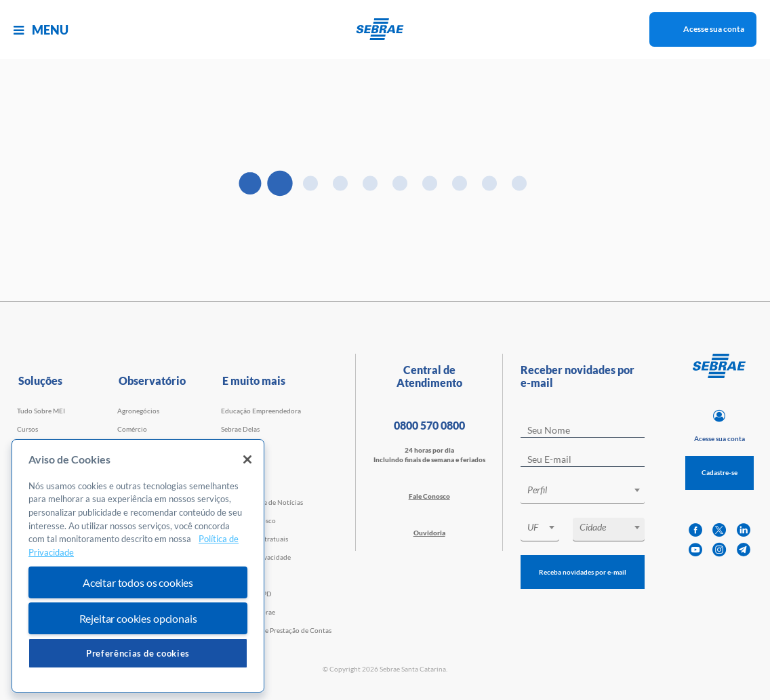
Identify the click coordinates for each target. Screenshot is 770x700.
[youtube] (695, 550)
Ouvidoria (429, 533)
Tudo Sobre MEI (41, 411)
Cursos (27, 429)
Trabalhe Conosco (248, 520)
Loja (227, 466)
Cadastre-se (720, 472)
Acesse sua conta (714, 29)
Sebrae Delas (240, 429)
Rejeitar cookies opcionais (138, 618)
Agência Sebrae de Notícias (262, 502)
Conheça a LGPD (246, 594)
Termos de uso (242, 575)
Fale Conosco (429, 496)
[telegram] (744, 550)
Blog (228, 484)
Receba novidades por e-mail (583, 572)
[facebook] (695, 530)
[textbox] (590, 490)
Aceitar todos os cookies (138, 582)
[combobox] (583, 492)
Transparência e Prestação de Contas (276, 630)
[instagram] (719, 550)
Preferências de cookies (138, 653)
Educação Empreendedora (261, 411)
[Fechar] (247, 459)
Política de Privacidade (256, 557)
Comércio (132, 429)
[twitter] (719, 530)
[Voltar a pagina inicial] (385, 29)
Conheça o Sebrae (248, 612)
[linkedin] (744, 530)
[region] (138, 566)
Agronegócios (138, 411)
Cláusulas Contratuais (255, 539)
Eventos (233, 447)
